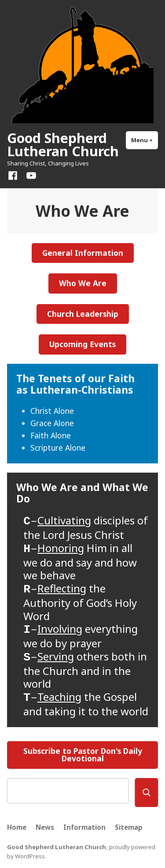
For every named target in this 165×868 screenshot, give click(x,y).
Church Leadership (83, 314)
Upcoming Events (82, 344)
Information (84, 827)
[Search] (146, 793)
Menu (145, 140)
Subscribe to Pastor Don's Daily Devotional (83, 755)
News (45, 827)
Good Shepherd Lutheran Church (63, 144)
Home (17, 827)
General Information (83, 253)
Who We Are (83, 283)
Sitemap (129, 827)
